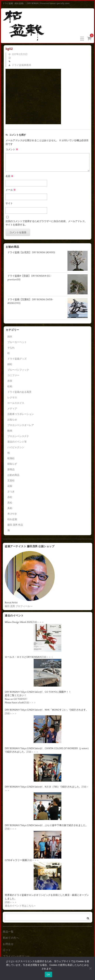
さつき (11, 492)
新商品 (11, 470)
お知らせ (12, 420)
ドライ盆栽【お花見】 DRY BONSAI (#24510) (31, 252)
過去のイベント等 (17, 442)
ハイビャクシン (16, 447)
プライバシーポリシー (16, 956)
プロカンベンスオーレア (21, 425)
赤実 (10, 381)
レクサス (12, 398)
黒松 (10, 503)
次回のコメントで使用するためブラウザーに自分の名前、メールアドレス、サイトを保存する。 (46, 223)
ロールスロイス (16, 403)
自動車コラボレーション (21, 414)
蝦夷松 (11, 458)
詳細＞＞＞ (38, 622)
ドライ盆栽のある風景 (19, 392)
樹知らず (12, 464)
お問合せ (8, 944)
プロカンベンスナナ (18, 436)
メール (11, 190)
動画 (10, 431)
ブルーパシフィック (18, 370)
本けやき (12, 514)
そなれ (11, 348)
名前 (9, 176)
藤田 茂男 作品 (15, 525)
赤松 (10, 497)
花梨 (10, 486)
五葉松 (11, 481)
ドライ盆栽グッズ (17, 359)
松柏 (10, 386)
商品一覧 (8, 932)
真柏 (10, 508)
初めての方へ (11, 938)
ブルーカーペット (17, 342)
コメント (12, 149)
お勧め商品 (13, 475)
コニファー (13, 375)
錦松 (10, 364)
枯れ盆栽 (12, 519)
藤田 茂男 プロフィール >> (19, 606)
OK (48, 975)
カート (7, 950)
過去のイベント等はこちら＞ (20, 906)
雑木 (10, 337)
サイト (9, 203)
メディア (12, 409)
